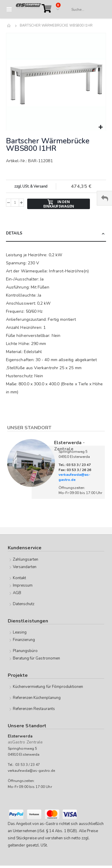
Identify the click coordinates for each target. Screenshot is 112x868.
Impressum (23, 585)
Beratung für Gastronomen (37, 658)
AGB (17, 593)
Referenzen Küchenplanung (37, 698)
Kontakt (19, 578)
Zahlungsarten (26, 559)
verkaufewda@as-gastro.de (74, 477)
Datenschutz (24, 604)
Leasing (20, 632)
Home (9, 26)
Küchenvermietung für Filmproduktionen (48, 687)
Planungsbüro (25, 651)
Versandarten (25, 567)
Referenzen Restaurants (34, 709)
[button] (101, 127)
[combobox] (86, 10)
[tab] (56, 234)
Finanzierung (24, 640)
